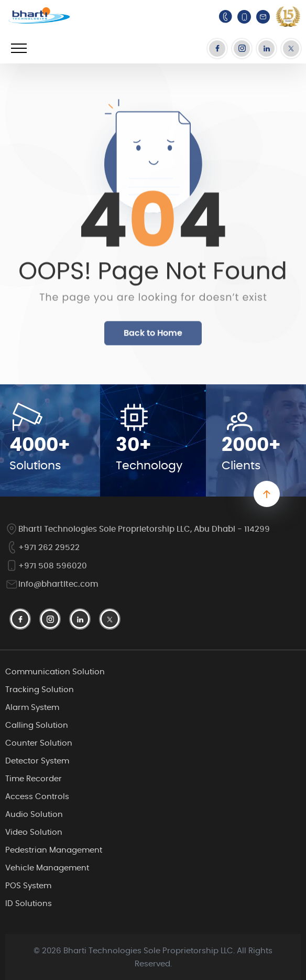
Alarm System (32, 708)
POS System (28, 886)
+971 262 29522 (42, 548)
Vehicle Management (47, 868)
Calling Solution (37, 725)
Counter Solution (39, 743)
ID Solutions (29, 904)
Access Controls (37, 797)
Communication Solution (55, 672)
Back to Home (153, 337)
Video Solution (34, 832)
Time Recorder (34, 779)
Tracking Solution (40, 690)
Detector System (37, 761)
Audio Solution (34, 815)
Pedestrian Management (54, 850)
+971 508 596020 (46, 566)
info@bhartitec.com (52, 584)
